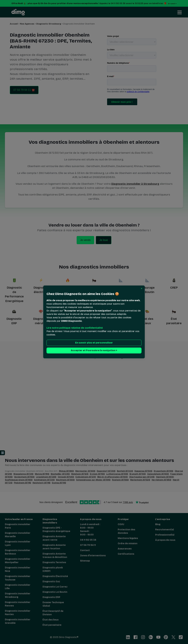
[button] (142, 289)
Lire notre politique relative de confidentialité (75, 328)
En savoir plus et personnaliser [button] (94, 343)
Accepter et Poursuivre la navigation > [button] (94, 351)
